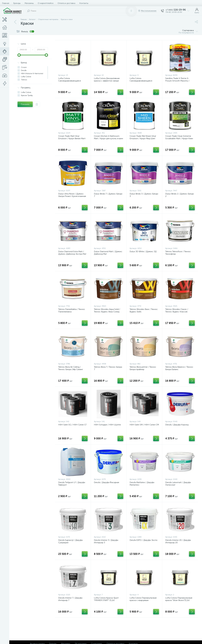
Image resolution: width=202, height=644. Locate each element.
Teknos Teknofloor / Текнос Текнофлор (178, 253)
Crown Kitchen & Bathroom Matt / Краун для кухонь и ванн (108, 137)
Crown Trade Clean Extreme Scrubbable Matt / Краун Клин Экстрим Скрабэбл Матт (179, 138)
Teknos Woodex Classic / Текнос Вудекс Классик (177, 310)
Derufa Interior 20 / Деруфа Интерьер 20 (178, 541)
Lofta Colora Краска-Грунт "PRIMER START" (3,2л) (106, 599)
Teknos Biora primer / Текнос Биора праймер (143, 368)
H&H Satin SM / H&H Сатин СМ (144, 425)
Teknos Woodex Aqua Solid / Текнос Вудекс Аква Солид (107, 310)
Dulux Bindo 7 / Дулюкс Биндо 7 (108, 195)
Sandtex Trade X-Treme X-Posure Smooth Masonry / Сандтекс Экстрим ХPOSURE (179, 81)
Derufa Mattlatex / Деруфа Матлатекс (142, 484)
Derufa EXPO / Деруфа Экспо (144, 540)
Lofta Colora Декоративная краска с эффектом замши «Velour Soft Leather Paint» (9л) (108, 81)
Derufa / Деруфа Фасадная (106, 482)
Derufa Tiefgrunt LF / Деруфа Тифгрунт (72, 484)
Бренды (17, 3)
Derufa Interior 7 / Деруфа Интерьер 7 (70, 599)
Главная (6, 3)
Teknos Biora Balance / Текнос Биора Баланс (179, 368)
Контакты (84, 3)
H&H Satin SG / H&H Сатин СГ (72, 425)
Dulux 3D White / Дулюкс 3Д (143, 251)
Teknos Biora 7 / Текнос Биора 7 (108, 368)
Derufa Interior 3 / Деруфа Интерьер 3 (106, 541)
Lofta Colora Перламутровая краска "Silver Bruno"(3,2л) (179, 599)
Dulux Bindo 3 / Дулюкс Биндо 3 (144, 195)
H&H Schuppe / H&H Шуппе (107, 425)
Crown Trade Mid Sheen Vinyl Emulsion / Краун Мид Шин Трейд (143, 138)
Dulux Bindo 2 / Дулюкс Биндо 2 (180, 195)
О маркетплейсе (46, 3)
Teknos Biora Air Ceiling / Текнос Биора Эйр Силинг (71, 368)
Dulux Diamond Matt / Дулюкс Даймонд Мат (108, 253)
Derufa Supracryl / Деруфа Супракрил (70, 541)
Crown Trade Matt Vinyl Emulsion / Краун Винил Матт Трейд (72, 138)
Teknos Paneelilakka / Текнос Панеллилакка (72, 310)
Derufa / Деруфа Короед (177, 425)
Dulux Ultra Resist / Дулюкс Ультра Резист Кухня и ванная (72, 195)
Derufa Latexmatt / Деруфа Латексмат (178, 484)
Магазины (29, 3)
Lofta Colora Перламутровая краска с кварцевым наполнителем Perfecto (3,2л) (144, 600)
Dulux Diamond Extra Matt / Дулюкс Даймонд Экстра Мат (72, 253)
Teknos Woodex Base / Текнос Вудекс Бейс (144, 310)
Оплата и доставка (66, 3)
